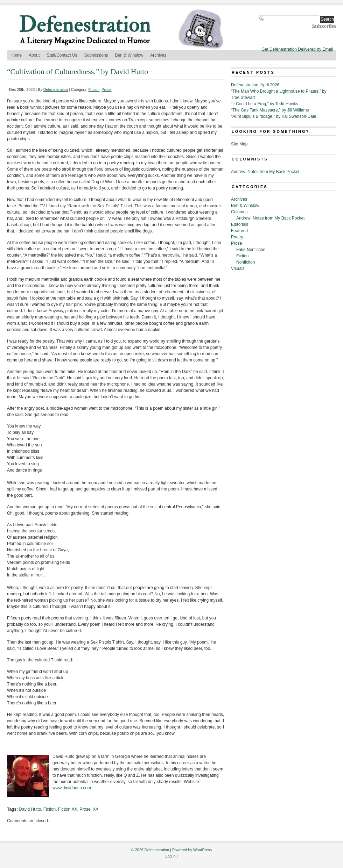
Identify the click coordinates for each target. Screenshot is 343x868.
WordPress (202, 850)
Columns (239, 212)
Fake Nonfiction (251, 250)
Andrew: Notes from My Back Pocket (265, 172)
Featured (239, 231)
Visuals (238, 268)
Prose (106, 89)
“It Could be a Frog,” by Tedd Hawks (265, 104)
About (34, 55)
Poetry (237, 237)
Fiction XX (68, 809)
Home (16, 55)
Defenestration (56, 89)
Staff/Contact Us (62, 55)
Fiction (94, 89)
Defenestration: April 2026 (255, 85)
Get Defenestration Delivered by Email (297, 49)
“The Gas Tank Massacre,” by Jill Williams (270, 110)
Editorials (240, 224)
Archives (158, 55)
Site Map (239, 144)
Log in (170, 856)
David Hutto (30, 809)
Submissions (96, 55)
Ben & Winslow (129, 55)
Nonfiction (246, 262)
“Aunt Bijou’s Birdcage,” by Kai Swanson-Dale (274, 116)
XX (96, 809)
